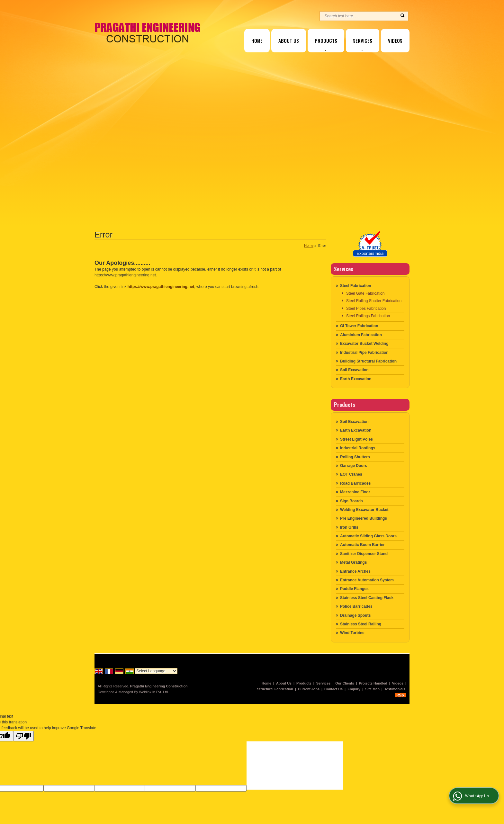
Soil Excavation (354, 370)
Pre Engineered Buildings (364, 518)
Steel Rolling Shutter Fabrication (374, 301)
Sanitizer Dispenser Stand (364, 554)
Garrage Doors (354, 466)
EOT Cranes (351, 474)
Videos (395, 40)
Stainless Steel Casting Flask (367, 598)
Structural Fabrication (275, 689)
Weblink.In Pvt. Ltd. (154, 692)
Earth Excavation (356, 379)
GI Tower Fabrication (359, 326)
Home (257, 40)
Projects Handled (373, 683)
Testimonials (395, 689)
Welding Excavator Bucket (364, 510)
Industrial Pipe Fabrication (364, 353)
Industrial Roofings (358, 448)
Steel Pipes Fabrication (366, 309)
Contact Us (333, 689)
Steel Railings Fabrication (368, 316)
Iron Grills (349, 527)
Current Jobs (309, 689)
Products (326, 44)
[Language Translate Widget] (156, 671)
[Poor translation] (23, 736)
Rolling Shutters (355, 457)
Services (363, 44)
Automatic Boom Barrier (362, 545)
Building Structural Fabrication (368, 361)
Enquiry (354, 689)
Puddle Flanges (354, 589)
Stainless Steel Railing (361, 624)
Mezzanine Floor (355, 492)
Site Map (372, 689)
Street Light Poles (356, 439)
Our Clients (345, 683)
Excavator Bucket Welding (364, 344)
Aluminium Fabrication (361, 335)
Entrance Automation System (367, 580)
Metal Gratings (353, 562)
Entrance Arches (355, 571)
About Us (289, 40)
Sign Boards (351, 501)
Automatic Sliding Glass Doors (368, 536)
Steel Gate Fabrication (365, 293)
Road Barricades (355, 483)
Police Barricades (356, 606)
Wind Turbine (352, 633)
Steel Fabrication (356, 286)
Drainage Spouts (355, 615)
